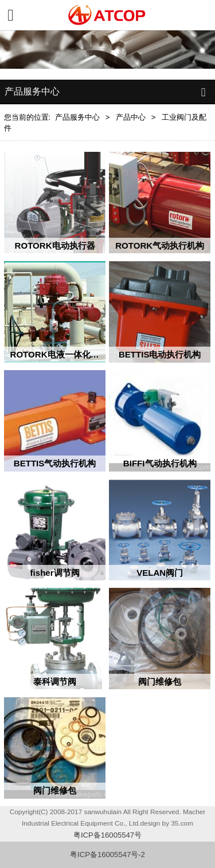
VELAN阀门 (160, 573)
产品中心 (131, 117)
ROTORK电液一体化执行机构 (68, 354)
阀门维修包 (160, 682)
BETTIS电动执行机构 (160, 354)
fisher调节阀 (55, 573)
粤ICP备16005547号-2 (107, 855)
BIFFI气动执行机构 (160, 463)
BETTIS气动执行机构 (55, 463)
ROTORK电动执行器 (55, 246)
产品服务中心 (77, 117)
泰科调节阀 (55, 682)
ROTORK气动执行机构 (160, 246)
